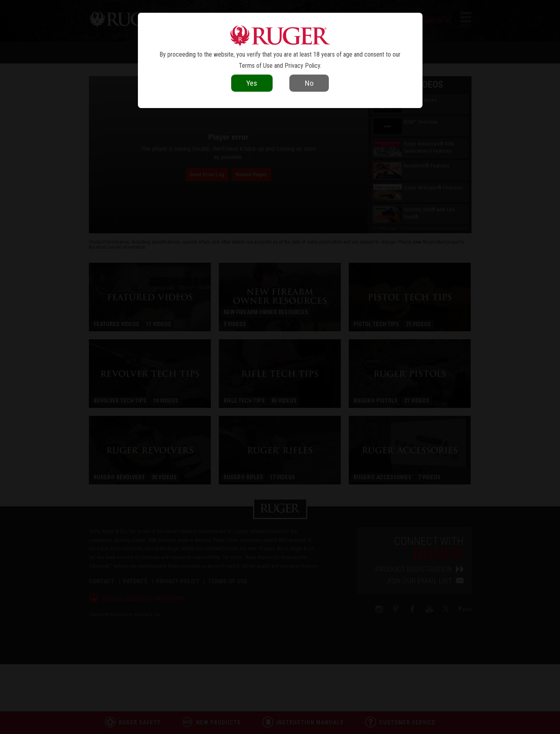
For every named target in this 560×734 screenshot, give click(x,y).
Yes (252, 83)
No (309, 83)
